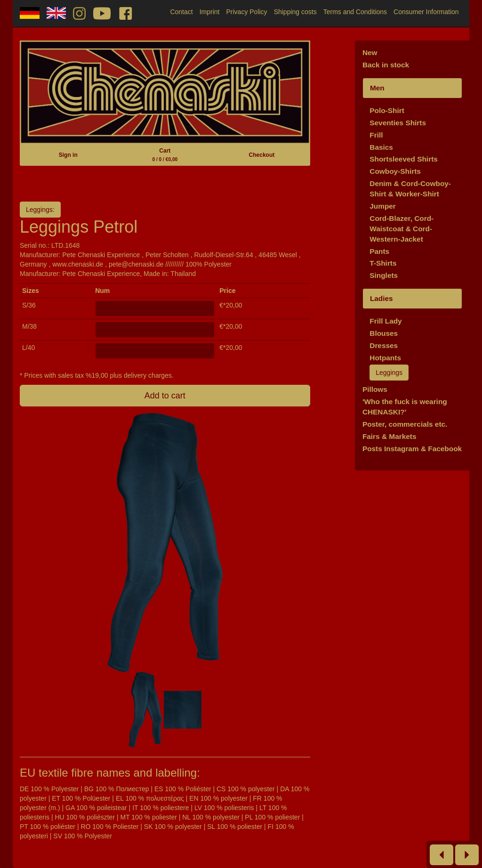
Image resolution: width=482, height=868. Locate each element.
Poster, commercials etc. (405, 424)
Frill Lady (386, 321)
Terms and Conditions (355, 12)
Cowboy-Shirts (395, 171)
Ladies (382, 298)
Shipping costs (295, 12)
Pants (379, 251)
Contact (181, 12)
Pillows (375, 389)
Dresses (384, 345)
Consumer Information (426, 12)
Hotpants (385, 358)
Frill (376, 135)
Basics (381, 147)
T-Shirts (383, 263)
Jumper (383, 206)
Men (377, 88)
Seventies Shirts (398, 123)
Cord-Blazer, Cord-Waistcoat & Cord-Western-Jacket (402, 229)
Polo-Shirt (387, 110)
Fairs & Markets (390, 436)
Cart (165, 155)
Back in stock (386, 65)
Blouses (384, 333)
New (370, 53)
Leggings (389, 373)
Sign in (68, 155)
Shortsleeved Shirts (404, 159)
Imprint (210, 12)
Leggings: (40, 210)
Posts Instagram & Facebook (412, 449)
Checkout (262, 155)
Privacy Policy (246, 12)
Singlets (384, 275)
